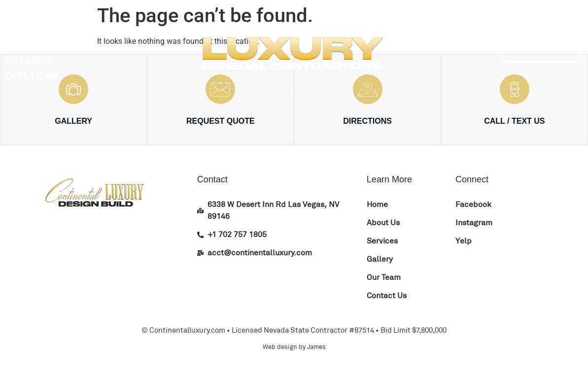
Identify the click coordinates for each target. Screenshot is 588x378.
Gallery (28, 60)
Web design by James (294, 347)
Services (30, 44)
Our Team (31, 76)
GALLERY (73, 121)
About (22, 29)
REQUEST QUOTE (221, 121)
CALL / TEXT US (514, 121)
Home (20, 13)
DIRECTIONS (367, 121)
